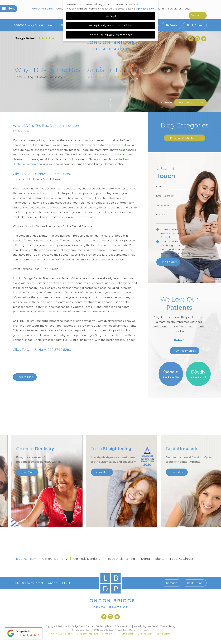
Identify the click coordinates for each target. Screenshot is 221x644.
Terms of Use (108, 634)
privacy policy (146, 9)
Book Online (195, 25)
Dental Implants (153, 559)
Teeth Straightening (121, 559)
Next (205, 96)
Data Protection (145, 634)
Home (19, 77)
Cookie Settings (164, 634)
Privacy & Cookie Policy (61, 634)
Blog (30, 77)
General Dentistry (55, 559)
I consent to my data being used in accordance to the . (176, 233)
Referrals (172, 25)
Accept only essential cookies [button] (110, 25)
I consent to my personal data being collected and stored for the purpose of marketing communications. (177, 247)
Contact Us (198, 16)
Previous (197, 96)
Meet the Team (42, 9)
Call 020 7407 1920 (147, 583)
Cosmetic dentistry (50, 77)
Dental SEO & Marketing (163, 626)
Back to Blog (25, 377)
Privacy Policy (168, 237)
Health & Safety (126, 634)
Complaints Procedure (87, 634)
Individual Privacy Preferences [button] (111, 35)
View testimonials (185, 351)
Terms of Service (137, 630)
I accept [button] (110, 16)
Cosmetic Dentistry (87, 559)
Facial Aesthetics (179, 9)
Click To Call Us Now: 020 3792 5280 (42, 174)
